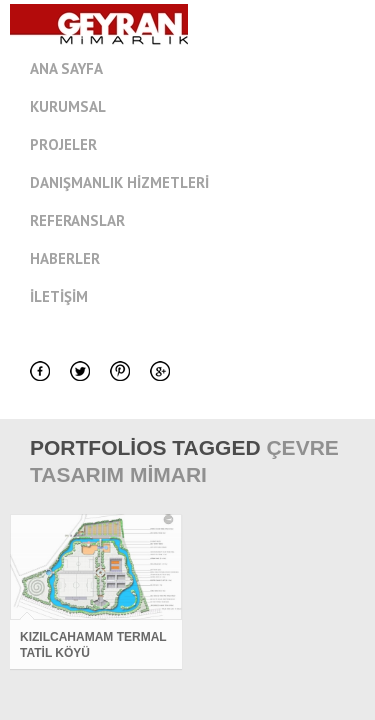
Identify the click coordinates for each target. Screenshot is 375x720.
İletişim (59, 296)
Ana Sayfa (66, 68)
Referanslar (77, 220)
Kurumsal (202, 107)
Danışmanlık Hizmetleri (119, 182)
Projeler (63, 144)
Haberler (65, 258)
